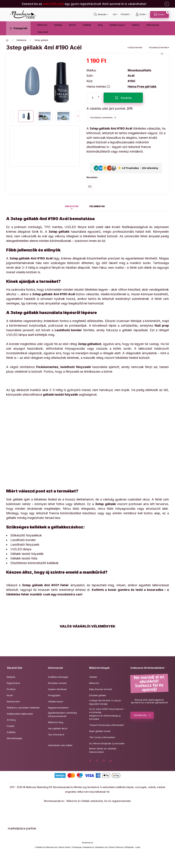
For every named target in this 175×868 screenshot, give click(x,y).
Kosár (10, 695)
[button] (18, 28)
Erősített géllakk (98, 695)
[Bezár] (167, 4)
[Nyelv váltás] (115, 14)
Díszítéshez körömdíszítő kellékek (35, 563)
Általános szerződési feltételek (23, 708)
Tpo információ (56, 735)
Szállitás (87, 25)
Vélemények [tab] (97, 206)
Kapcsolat (43, 32)
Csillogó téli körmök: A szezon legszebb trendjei (105, 702)
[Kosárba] (123, 98)
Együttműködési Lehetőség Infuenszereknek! (62, 714)
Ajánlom (90, 186)
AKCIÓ (72, 25)
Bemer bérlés (65, 847)
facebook (90, 761)
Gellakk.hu (40, 847)
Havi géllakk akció (58, 728)
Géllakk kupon (117, 25)
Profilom (11, 689)
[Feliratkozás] (103, 118)
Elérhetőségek (14, 738)
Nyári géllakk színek (100, 731)
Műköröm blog (56, 722)
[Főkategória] (7, 40)
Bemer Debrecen (116, 847)
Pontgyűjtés (54, 695)
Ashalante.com (102, 847)
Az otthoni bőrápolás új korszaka (107, 743)
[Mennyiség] (92, 98)
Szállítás (11, 732)
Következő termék (158, 47)
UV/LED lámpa (21, 549)
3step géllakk (41, 40)
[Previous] (12, 116)
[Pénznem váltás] (125, 14)
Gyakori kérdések (57, 689)
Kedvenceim (13, 701)
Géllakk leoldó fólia (24, 558)
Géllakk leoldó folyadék (27, 554)
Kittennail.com (52, 847)
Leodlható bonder (23, 540)
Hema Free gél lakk (142, 87)
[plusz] (99, 95)
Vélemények (153, 25)
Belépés (11, 677)
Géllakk (58, 25)
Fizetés (11, 726)
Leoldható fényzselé (25, 545)
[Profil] (141, 14)
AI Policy (11, 720)
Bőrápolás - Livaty (133, 847)
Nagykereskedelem (58, 708)
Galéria (135, 25)
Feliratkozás (140, 715)
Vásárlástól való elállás (60, 745)
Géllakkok (21, 40)
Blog (100, 25)
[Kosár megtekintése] (159, 14)
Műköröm (42, 25)
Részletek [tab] (72, 206)
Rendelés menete (57, 683)
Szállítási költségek (58, 677)
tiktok (111, 761)
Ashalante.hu (89, 847)
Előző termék (136, 47)
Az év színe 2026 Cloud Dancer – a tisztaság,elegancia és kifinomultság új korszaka (107, 714)
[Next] (78, 116)
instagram (104, 761)
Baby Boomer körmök (101, 689)
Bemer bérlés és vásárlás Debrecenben (103, 750)
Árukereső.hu (87, 843)
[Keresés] (101, 14)
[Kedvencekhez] (162, 54)
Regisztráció (13, 683)
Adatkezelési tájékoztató (20, 714)
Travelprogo (77, 847)
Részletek (92, 177)
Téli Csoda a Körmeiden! (102, 737)
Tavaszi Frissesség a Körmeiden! (107, 725)
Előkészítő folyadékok (26, 535)
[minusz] (99, 100)
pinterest (97, 761)
